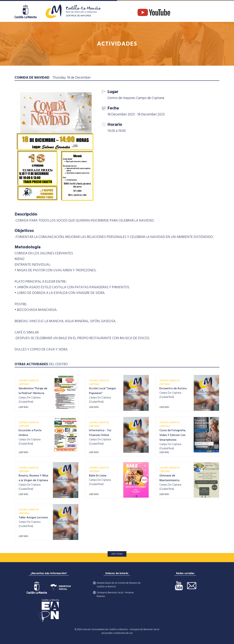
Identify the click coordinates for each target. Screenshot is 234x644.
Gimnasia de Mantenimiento (169, 478)
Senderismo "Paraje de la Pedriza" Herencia (33, 391)
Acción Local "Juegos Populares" (102, 391)
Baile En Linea (98, 476)
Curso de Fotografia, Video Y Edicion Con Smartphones (173, 435)
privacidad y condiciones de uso (117, 633)
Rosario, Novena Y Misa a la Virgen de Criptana (33, 478)
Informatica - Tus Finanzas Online (100, 433)
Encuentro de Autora (173, 388)
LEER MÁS (24, 407)
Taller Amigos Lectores (33, 517)
